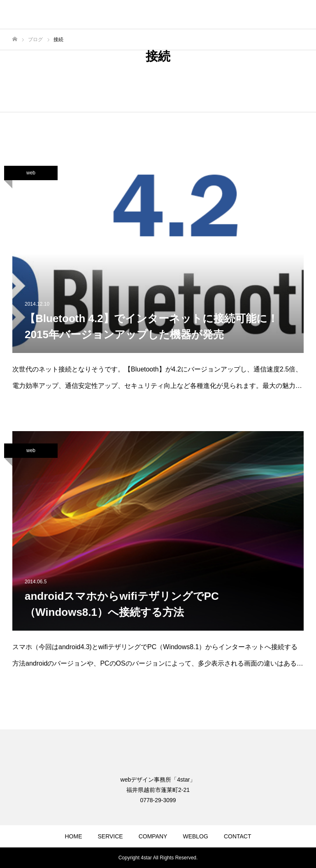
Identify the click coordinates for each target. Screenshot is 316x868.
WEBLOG (195, 836)
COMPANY (153, 836)
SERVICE (110, 836)
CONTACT (238, 836)
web (31, 173)
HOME (73, 836)
